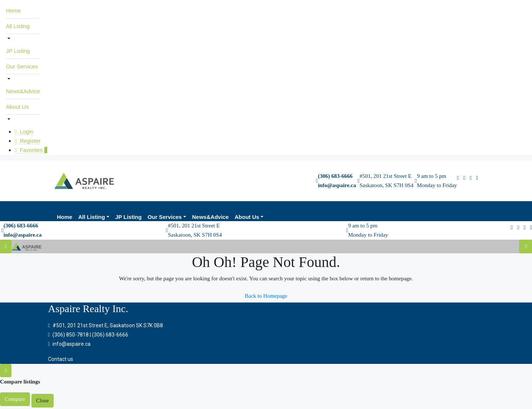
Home (13, 11)
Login (24, 131)
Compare (15, 399)
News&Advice (23, 91)
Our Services (22, 66)
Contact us (61, 359)
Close (42, 400)
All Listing (18, 26)
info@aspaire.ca (337, 185)
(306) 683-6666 (335, 176)
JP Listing (18, 51)
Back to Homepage (266, 296)
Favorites (31, 150)
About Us (17, 107)
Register (28, 141)
